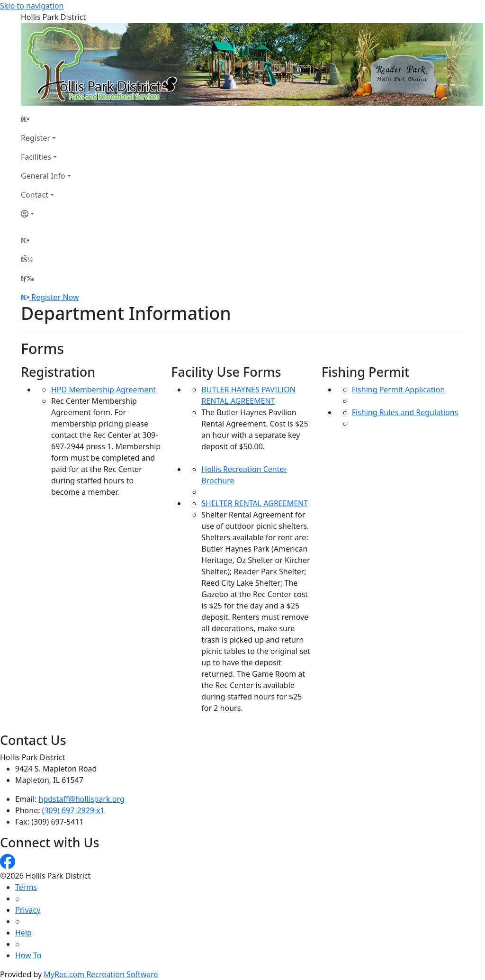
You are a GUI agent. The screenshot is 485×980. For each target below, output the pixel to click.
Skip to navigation (32, 6)
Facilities (36, 157)
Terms (26, 887)
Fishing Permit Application (399, 390)
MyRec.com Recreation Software (101, 974)
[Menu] (27, 278)
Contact (35, 195)
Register (36, 138)
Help (23, 933)
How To (28, 955)
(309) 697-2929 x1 (73, 810)
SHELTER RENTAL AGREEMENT (255, 503)
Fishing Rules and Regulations (405, 412)
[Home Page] (46, 119)
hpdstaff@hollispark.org (82, 799)
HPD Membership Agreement (103, 390)
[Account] (46, 214)
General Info (43, 176)
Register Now (55, 297)
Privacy (28, 910)
